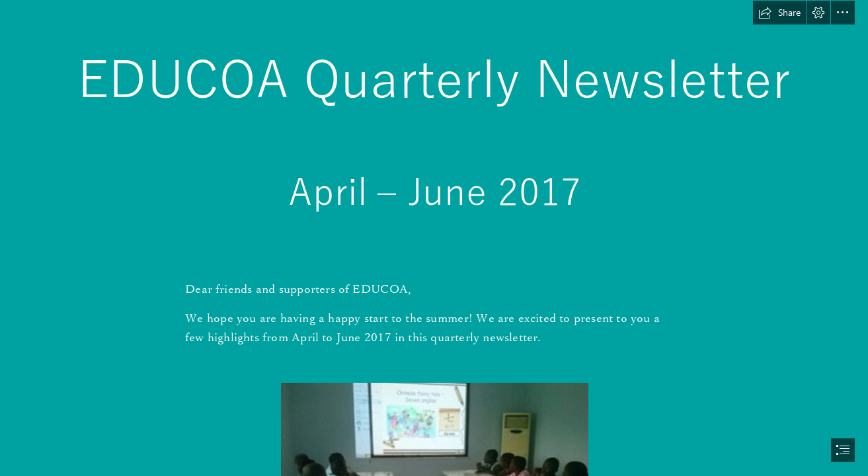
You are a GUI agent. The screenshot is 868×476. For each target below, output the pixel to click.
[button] (779, 13)
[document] (434, 238)
